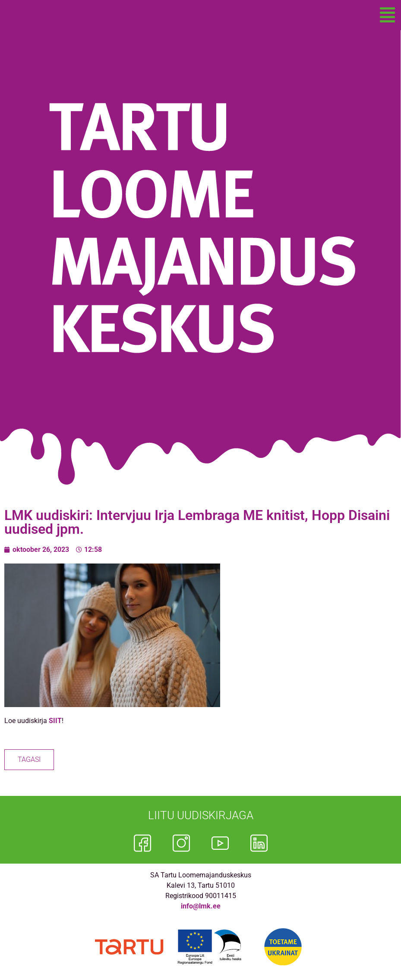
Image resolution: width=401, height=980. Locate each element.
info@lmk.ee (201, 906)
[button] (387, 15)
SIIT (55, 721)
